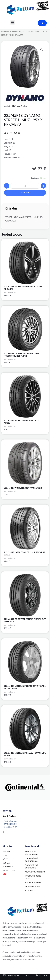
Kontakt (7, 863)
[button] (42, 50)
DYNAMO (18, 106)
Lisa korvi (25, 193)
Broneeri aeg (9, 870)
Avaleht (6, 852)
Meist (5, 859)
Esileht (4, 32)
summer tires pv (15, 32)
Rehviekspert (8, 867)
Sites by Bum (41, 975)
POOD (5, 855)
